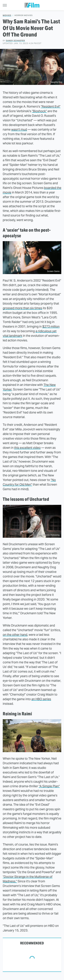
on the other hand (15, 635)
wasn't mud (19, 129)
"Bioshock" (39, 111)
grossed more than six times (22, 308)
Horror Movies (24, 15)
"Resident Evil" (51, 106)
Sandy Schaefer (15, 41)
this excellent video (27, 448)
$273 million (51, 326)
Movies (7, 15)
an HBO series (41, 699)
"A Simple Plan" (49, 786)
